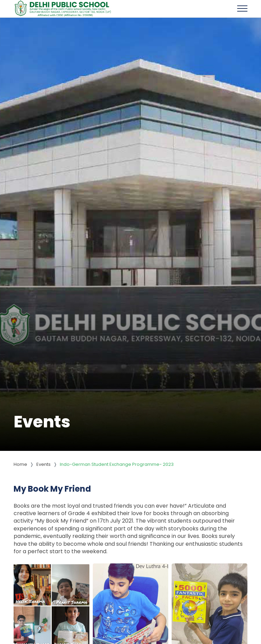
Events (43, 464)
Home (20, 464)
